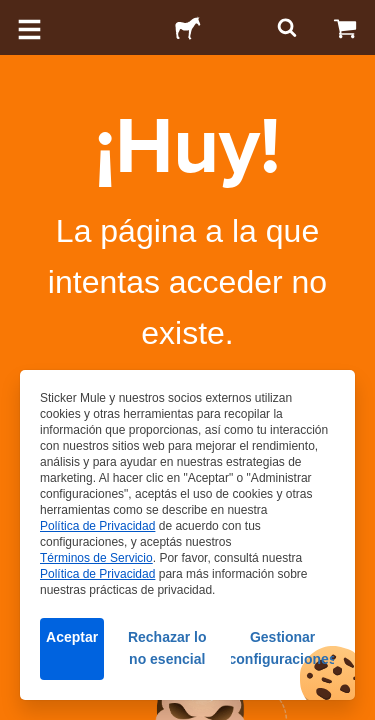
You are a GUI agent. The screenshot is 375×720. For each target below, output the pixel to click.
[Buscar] (285, 27)
